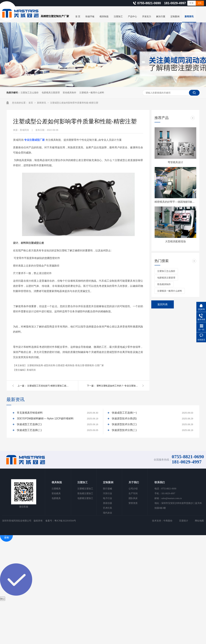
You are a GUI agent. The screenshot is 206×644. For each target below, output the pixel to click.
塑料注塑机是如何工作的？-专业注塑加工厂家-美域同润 (117, 386)
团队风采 (133, 498)
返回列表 (163, 304)
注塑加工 (118, 17)
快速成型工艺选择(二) (29, 430)
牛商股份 (168, 521)
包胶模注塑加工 (85, 498)
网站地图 (199, 521)
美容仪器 (108, 503)
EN (200, 3)
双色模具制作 (70, 93)
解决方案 (161, 17)
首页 (31, 103)
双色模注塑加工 (85, 493)
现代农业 (108, 513)
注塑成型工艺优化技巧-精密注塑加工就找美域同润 (48, 386)
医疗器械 (108, 489)
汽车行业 (108, 493)
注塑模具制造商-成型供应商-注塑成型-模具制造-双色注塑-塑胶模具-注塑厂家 (66, 365)
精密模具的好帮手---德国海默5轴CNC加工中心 (175, 202)
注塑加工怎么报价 (30, 93)
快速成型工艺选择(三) (29, 424)
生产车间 (133, 493)
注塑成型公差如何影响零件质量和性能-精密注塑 (74, 103)
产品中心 (132, 17)
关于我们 (134, 482)
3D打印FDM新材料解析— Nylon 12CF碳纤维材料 (45, 419)
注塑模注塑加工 (85, 489)
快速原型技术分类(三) (124, 424)
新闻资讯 (189, 17)
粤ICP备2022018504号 (65, 521)
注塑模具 (56, 489)
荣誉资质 (133, 503)
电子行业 (108, 498)
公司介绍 (133, 489)
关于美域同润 (82, 24)
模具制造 (104, 17)
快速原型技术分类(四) (124, 419)
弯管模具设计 (175, 162)
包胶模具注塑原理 (51, 93)
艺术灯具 (108, 508)
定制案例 (175, 17)
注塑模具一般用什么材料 (92, 93)
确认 (3, 599)
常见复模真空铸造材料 (30, 413)
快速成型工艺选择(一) (124, 413)
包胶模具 (56, 498)
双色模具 (56, 493)
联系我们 (160, 482)
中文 (192, 3)
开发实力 (147, 17)
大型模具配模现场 (175, 241)
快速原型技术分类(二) (124, 430)
